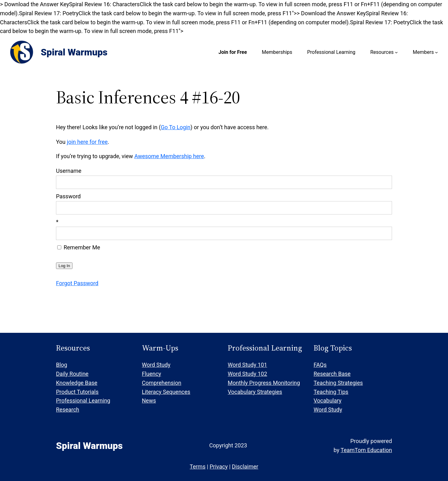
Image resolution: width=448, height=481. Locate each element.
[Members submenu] (436, 52)
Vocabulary (328, 401)
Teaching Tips (331, 392)
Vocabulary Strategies (255, 392)
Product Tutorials (77, 392)
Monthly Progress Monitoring (264, 383)
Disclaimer (245, 467)
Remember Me (79, 247)
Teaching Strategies (338, 383)
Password (68, 196)
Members (423, 52)
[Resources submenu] (396, 52)
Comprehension (162, 383)
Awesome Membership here (169, 156)
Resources (382, 52)
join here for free (87, 142)
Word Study (156, 365)
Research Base (332, 374)
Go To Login (176, 127)
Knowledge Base (77, 383)
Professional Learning (83, 401)
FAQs (320, 365)
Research (68, 410)
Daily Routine (72, 374)
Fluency (152, 374)
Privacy (219, 467)
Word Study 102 (247, 374)
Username (69, 171)
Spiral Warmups (74, 52)
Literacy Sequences (166, 392)
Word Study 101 (247, 365)
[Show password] (383, 208)
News (149, 401)
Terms (198, 467)
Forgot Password (77, 283)
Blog (62, 365)
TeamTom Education (366, 450)
